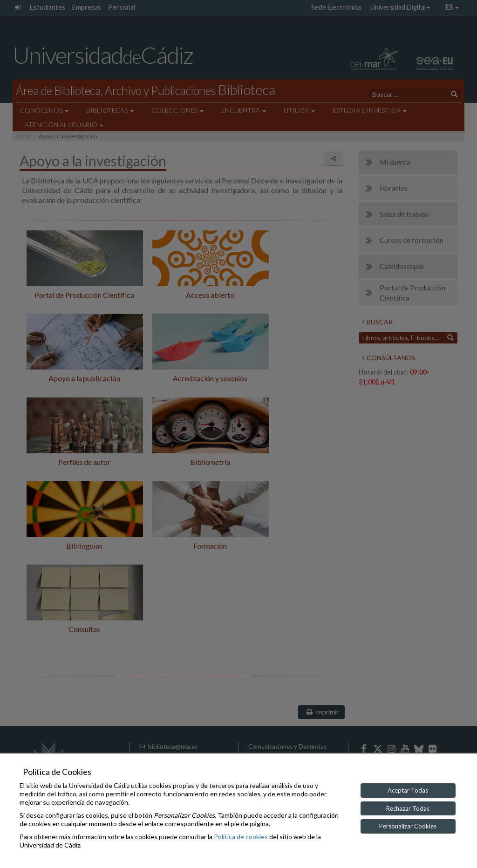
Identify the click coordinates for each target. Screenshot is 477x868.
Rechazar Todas (408, 808)
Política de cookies (241, 837)
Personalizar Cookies (408, 826)
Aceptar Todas (408, 790)
